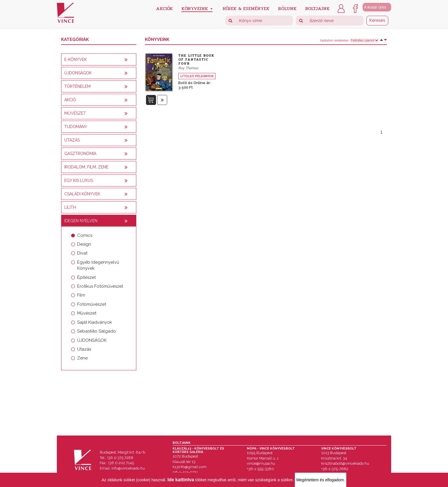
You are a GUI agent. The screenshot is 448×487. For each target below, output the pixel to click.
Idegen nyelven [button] (81, 221)
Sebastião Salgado (97, 331)
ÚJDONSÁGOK (92, 340)
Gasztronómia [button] (80, 154)
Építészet (86, 277)
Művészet (87, 313)
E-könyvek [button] (76, 59)
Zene (82, 358)
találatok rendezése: (334, 41)
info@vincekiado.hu (128, 468)
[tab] (99, 59)
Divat (82, 253)
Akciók (164, 8)
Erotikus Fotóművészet (100, 286)
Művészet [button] (75, 113)
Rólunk (287, 8)
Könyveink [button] (197, 8)
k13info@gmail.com (190, 467)
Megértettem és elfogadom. (321, 480)
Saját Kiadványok (95, 322)
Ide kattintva (181, 480)
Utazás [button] (72, 140)
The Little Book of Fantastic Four (196, 59)
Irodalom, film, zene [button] (86, 167)
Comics (85, 235)
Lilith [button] (70, 207)
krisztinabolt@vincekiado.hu (345, 463)
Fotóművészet (92, 304)
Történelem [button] (77, 86)
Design (84, 244)
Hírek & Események (246, 8)
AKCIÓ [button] (70, 100)
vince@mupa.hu (261, 463)
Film (81, 295)
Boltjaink (317, 8)
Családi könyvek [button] (82, 194)
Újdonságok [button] (78, 73)
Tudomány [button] (76, 127)
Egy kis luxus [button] (79, 180)
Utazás (84, 349)
